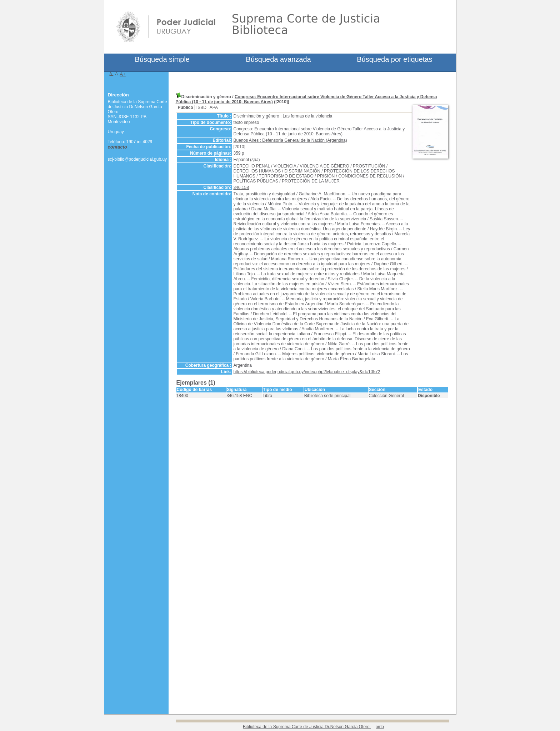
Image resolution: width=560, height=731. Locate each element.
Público (186, 107)
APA (214, 107)
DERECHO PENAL (252, 166)
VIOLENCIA (285, 166)
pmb (379, 727)
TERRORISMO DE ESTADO (286, 176)
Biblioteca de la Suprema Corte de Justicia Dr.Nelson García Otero (307, 727)
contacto (117, 147)
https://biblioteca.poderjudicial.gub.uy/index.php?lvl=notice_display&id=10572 (307, 372)
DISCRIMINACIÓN (302, 171)
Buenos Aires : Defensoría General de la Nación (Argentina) (290, 140)
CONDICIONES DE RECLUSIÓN (370, 176)
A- (112, 74)
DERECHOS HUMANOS (257, 171)
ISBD (201, 107)
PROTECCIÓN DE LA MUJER (311, 181)
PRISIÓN (326, 176)
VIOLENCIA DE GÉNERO (324, 166)
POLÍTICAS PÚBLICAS (256, 181)
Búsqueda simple (162, 59)
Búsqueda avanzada (278, 59)
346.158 (241, 187)
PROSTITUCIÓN (369, 166)
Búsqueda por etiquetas (394, 59)
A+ (123, 74)
